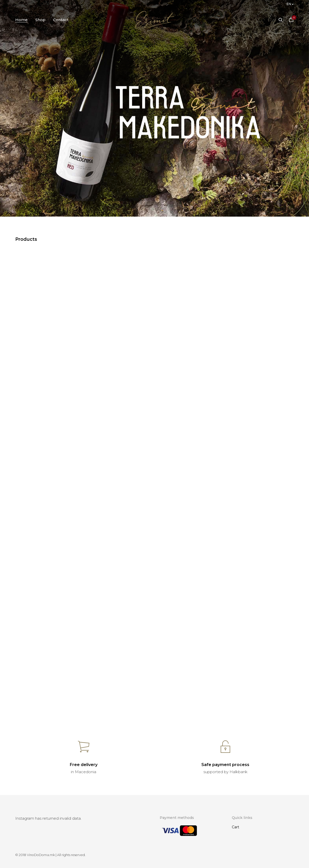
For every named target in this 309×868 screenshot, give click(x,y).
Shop (40, 20)
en (289, 4)
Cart (235, 827)
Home (21, 20)
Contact (61, 20)
